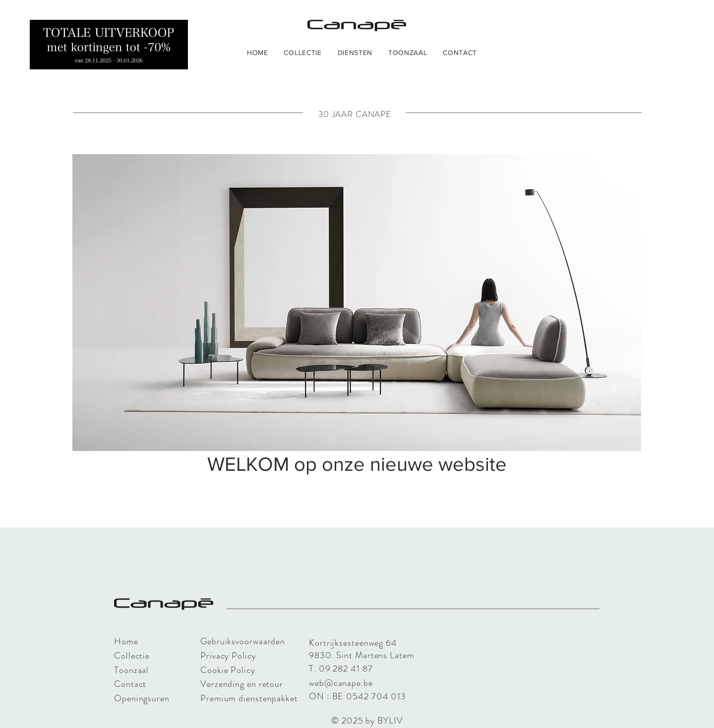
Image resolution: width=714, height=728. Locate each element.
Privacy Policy (228, 656)
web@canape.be (341, 683)
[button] (303, 53)
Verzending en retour (242, 684)
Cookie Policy (228, 670)
